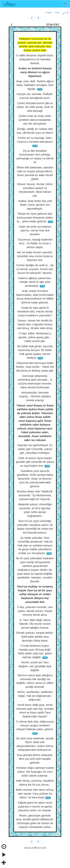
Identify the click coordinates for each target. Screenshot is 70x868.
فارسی (65, 13)
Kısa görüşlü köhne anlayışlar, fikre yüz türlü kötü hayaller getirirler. (35, 759)
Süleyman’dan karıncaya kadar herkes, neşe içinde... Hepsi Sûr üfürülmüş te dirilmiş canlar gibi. (35, 367)
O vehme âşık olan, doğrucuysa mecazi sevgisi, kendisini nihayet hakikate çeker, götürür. (35, 725)
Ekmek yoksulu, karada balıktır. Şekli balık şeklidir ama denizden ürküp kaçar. (35, 637)
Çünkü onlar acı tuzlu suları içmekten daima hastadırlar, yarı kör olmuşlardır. (35, 120)
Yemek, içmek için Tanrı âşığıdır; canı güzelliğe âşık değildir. (35, 666)
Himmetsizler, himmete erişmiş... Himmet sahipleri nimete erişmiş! (35, 396)
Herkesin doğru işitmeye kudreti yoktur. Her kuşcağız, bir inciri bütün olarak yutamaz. (35, 772)
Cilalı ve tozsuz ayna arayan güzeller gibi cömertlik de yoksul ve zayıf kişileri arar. (35, 462)
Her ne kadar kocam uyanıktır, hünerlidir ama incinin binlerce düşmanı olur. (35, 256)
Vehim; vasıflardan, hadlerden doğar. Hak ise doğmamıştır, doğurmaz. (35, 696)
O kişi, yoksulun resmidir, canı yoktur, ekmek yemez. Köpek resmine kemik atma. (35, 611)
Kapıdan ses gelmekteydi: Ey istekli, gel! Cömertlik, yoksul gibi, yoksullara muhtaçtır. (35, 449)
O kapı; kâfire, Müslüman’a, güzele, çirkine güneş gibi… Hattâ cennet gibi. (35, 337)
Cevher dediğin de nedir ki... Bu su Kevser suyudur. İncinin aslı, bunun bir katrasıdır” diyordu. (35, 269)
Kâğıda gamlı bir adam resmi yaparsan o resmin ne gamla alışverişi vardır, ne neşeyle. (35, 806)
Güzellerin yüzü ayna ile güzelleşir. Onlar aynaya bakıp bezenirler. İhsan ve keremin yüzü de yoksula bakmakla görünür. (35, 479)
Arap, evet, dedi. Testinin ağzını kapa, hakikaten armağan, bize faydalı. (35, 85)
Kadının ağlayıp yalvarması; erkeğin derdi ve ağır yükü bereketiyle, (35, 282)
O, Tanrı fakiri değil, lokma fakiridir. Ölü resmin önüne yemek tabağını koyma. (35, 624)
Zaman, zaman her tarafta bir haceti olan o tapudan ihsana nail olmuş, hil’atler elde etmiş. (35, 324)
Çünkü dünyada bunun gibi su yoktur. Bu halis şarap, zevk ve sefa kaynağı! (35, 107)
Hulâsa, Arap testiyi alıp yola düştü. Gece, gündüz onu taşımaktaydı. (35, 205)
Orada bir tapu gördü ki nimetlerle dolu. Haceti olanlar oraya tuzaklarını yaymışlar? (35, 312)
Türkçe (57, 13)
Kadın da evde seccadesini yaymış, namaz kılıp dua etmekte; (35, 230)
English (49, 13)
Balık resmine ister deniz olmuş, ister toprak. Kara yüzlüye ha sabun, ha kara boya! (35, 794)
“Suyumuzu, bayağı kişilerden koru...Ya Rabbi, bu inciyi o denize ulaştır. (35, 243)
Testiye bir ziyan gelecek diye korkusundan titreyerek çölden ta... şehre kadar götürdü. (35, 218)
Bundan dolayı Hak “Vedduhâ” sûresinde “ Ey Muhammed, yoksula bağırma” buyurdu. (35, 495)
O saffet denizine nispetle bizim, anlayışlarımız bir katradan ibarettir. (35, 59)
